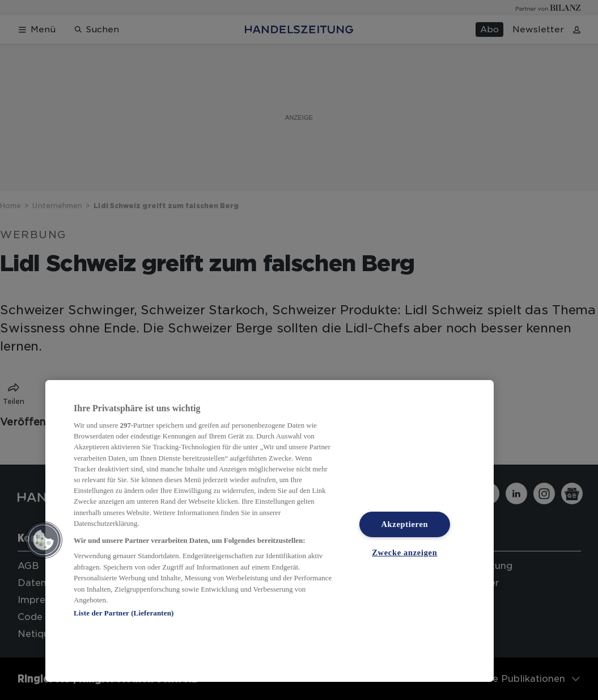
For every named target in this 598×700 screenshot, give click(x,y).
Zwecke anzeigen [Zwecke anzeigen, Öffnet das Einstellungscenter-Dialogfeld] (404, 553)
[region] (270, 531)
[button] (44, 540)
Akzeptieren (404, 524)
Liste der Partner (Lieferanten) (124, 613)
